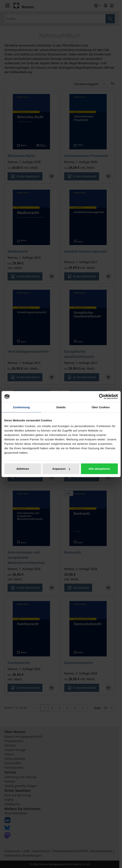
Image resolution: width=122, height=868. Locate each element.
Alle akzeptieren (99, 469)
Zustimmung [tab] (21, 407)
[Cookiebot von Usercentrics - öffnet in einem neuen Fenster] (102, 396)
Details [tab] (61, 407)
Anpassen (61, 469)
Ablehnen (23, 469)
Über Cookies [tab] (101, 407)
